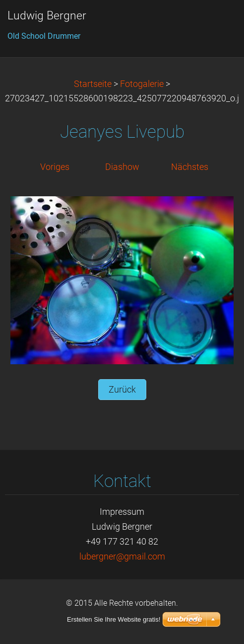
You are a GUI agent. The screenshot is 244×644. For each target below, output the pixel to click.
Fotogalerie (142, 84)
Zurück (122, 390)
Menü (217, 22)
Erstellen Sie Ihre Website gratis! (114, 619)
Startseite (93, 84)
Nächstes (190, 167)
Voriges (55, 167)
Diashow (122, 167)
